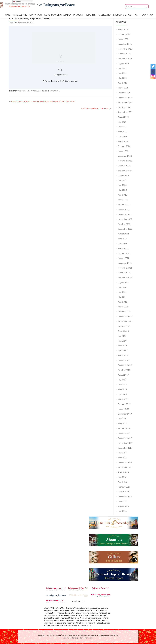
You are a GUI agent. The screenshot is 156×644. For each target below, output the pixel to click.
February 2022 (124, 253)
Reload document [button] (51, 81)
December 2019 (125, 365)
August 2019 (123, 375)
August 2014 (123, 506)
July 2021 (122, 287)
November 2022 (125, 219)
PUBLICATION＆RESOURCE (112, 15)
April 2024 (122, 136)
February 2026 (124, 34)
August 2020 (123, 331)
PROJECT (78, 15)
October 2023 (124, 166)
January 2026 (123, 39)
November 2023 (125, 161)
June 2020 (122, 341)
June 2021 (122, 292)
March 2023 (123, 200)
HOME (7, 15)
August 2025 (123, 63)
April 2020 (122, 350)
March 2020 (123, 355)
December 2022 (125, 214)
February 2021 (124, 312)
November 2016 (125, 467)
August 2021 (123, 282)
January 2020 (123, 360)
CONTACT (134, 15)
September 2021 (125, 277)
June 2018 (122, 419)
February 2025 (124, 93)
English (17, 2)
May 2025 (122, 78)
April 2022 (122, 243)
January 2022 (123, 258)
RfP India (34, 91)
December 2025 (125, 44)
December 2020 (125, 316)
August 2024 (123, 117)
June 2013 (122, 511)
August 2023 (123, 175)
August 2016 (123, 472)
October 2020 (124, 326)
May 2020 (122, 346)
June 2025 (122, 73)
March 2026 (123, 29)
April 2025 (122, 83)
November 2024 (125, 102)
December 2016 (125, 462)
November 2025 (125, 49)
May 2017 (122, 458)
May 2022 (122, 239)
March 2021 (123, 307)
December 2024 (125, 97)
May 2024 (122, 131)
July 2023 (122, 180)
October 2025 (124, 54)
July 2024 (122, 122)
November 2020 (125, 321)
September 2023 (125, 170)
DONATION (148, 15)
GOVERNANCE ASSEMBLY (58, 15)
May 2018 (122, 423)
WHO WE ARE (20, 15)
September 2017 (125, 448)
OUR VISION (36, 15)
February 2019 (124, 404)
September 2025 (125, 58)
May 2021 (122, 297)
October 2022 (124, 224)
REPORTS (90, 15)
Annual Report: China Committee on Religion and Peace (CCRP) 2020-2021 (42, 101)
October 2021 (124, 273)
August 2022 (123, 234)
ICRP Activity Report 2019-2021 (96, 108)
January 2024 (123, 151)
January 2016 (123, 492)
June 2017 (122, 453)
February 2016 (124, 487)
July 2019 (122, 380)
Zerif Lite (68, 638)
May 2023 (122, 190)
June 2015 (122, 501)
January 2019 (123, 409)
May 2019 (122, 389)
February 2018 (124, 428)
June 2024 (122, 127)
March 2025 (123, 88)
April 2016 (122, 482)
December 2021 (125, 263)
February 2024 (124, 146)
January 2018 (123, 433)
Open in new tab (70, 81)
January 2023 (123, 209)
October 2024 (124, 107)
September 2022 (125, 229)
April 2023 (122, 195)
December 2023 (125, 156)
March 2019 (123, 399)
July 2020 (122, 336)
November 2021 (125, 268)
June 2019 (122, 385)
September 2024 (125, 112)
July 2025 (122, 68)
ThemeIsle (88, 638)
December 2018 (125, 414)
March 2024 (123, 141)
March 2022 (123, 248)
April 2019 (122, 394)
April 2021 (122, 302)
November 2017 (125, 443)
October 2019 (124, 370)
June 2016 (122, 477)
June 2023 (122, 185)
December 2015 (125, 496)
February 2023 (124, 204)
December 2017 (125, 438)
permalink (55, 91)
